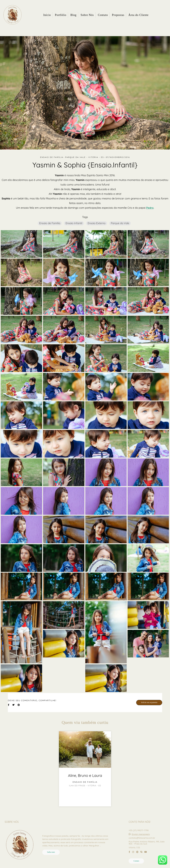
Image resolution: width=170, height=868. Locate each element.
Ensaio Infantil (74, 223)
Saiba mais (51, 852)
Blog (73, 15)
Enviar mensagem (141, 834)
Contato (103, 15)
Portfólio (61, 15)
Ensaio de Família (50, 223)
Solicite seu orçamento (149, 702)
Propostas (118, 15)
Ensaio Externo (97, 223)
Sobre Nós (87, 15)
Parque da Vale (120, 223)
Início (47, 15)
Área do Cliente (138, 15)
